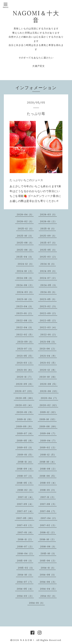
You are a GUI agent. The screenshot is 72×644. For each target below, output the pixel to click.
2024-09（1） (48, 271)
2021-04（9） (48, 356)
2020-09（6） (25, 384)
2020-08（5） (49, 384)
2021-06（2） (48, 349)
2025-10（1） (25, 236)
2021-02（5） (48, 363)
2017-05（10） (25, 518)
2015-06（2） (48, 561)
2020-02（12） (49, 405)
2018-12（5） (48, 455)
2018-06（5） (48, 476)
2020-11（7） (25, 377)
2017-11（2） (48, 497)
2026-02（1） (25, 221)
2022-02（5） (25, 334)
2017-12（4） (26, 497)
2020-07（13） (24, 391)
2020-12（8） (48, 370)
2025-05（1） (48, 250)
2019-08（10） (48, 426)
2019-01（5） (25, 455)
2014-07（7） (25, 582)
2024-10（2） (25, 271)
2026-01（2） (48, 221)
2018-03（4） (48, 483)
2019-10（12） (48, 419)
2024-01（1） (48, 292)
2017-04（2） (49, 518)
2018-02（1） (25, 490)
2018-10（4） (48, 462)
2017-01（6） (26, 532)
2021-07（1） (25, 349)
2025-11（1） (48, 228)
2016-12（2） (48, 532)
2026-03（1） (48, 214)
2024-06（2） (25, 285)
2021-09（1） (25, 342)
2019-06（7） (48, 433)
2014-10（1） (25, 575)
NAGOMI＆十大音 (36, 17)
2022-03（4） (48, 327)
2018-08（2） (48, 469)
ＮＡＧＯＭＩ (27, 640)
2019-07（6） (25, 433)
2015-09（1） (25, 561)
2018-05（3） (25, 483)
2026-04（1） (25, 214)
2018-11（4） (25, 462)
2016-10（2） (48, 539)
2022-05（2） (48, 320)
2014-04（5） (48, 589)
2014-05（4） (25, 589)
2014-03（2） (25, 596)
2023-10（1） (25, 299)
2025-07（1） (48, 243)
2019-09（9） (25, 426)
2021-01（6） (25, 370)
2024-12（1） (26, 264)
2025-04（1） (25, 257)
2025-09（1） (48, 236)
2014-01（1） (37, 603)
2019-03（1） (25, 447)
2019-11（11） (25, 419)
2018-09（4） (25, 469)
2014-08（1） (48, 575)
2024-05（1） (49, 285)
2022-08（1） (25, 320)
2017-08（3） (48, 504)
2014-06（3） (48, 582)
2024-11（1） (48, 264)
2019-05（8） (25, 440)
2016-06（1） (48, 546)
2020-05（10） (25, 398)
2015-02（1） (26, 568)
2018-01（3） (48, 490)
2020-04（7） (49, 398)
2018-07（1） (25, 476)
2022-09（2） (48, 313)
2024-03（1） (25, 292)
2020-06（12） (49, 391)
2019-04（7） (48, 440)
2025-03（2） (48, 257)
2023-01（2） (25, 313)
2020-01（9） (25, 412)
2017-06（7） (48, 511)
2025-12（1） (26, 228)
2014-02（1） (48, 596)
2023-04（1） (25, 306)
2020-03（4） (24, 405)
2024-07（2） (48, 278)
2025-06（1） (25, 250)
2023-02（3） (48, 306)
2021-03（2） (25, 363)
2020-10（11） (48, 377)
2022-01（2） (49, 334)
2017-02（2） (48, 525)
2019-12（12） (48, 412)
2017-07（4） (25, 511)
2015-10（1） (48, 553)
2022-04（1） (25, 327)
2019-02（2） (48, 447)
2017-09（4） (25, 504)
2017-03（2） (25, 525)
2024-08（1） (25, 278)
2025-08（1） (25, 243)
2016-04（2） (26, 553)
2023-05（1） (48, 299)
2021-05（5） (25, 356)
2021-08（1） (48, 342)
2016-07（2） (25, 546)
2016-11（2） (25, 539)
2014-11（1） (48, 568)
